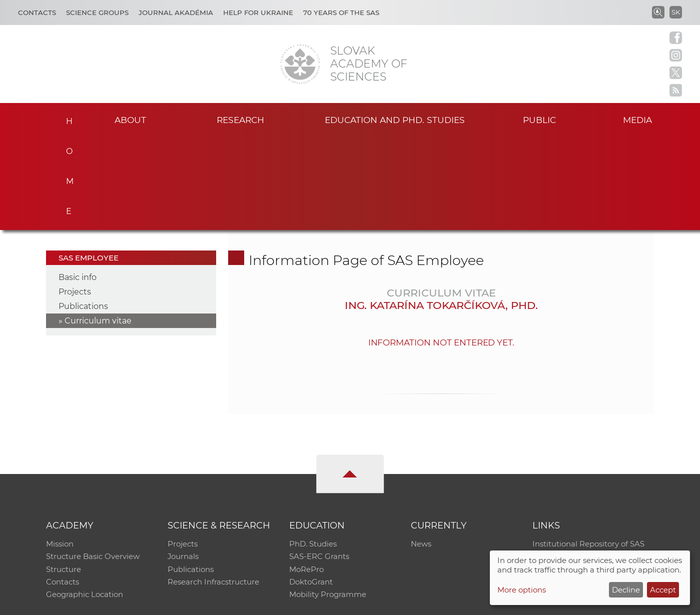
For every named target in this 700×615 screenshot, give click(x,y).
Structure (64, 476)
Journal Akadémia (176, 12)
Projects (75, 198)
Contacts (37, 12)
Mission (60, 450)
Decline (626, 590)
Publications (83, 212)
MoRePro (306, 476)
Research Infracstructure (213, 489)
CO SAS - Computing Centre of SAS (181, 603)
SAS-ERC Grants (319, 463)
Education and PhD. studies (395, 119)
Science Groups (97, 12)
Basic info (78, 183)
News (421, 450)
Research (240, 119)
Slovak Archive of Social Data (586, 463)
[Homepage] (300, 64)
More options (522, 590)
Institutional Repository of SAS (588, 450)
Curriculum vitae (98, 227)
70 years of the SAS (341, 12)
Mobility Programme (328, 502)
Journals (183, 463)
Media (639, 119)
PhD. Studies (313, 450)
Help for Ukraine (258, 12)
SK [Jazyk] (676, 12)
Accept (663, 590)
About (131, 119)
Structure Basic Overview (93, 463)
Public (539, 119)
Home (66, 118)
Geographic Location (85, 502)
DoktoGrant (311, 489)
